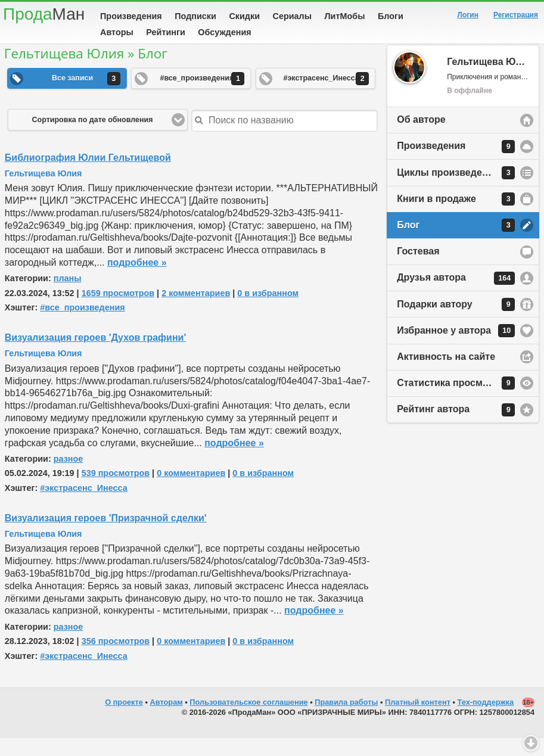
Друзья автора (456, 297)
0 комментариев (191, 491)
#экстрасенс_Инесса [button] (326, 97)
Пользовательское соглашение (248, 721)
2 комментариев (196, 312)
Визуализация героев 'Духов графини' (95, 356)
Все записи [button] (86, 97)
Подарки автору (456, 323)
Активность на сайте (446, 375)
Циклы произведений (456, 191)
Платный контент (418, 721)
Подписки (195, 16)
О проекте (124, 721)
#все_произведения (83, 326)
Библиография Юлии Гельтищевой (88, 176)
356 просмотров (116, 659)
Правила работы (346, 721)
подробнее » (137, 281)
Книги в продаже (456, 217)
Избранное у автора (456, 349)
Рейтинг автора (456, 428)
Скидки (244, 16)
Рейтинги (166, 32)
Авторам (167, 721)
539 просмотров (116, 491)
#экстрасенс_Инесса (84, 506)
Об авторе (421, 138)
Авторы (117, 32)
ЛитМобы (345, 16)
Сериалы (292, 16)
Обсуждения (224, 32)
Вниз (531, 743)
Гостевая (418, 270)
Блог (456, 244)
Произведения (131, 16)
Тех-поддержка (486, 721)
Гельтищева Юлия (43, 192)
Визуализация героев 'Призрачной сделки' (106, 536)
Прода (44, 14)
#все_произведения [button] (202, 97)
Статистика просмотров (456, 402)
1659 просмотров (118, 312)
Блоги (391, 16)
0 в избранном (268, 312)
